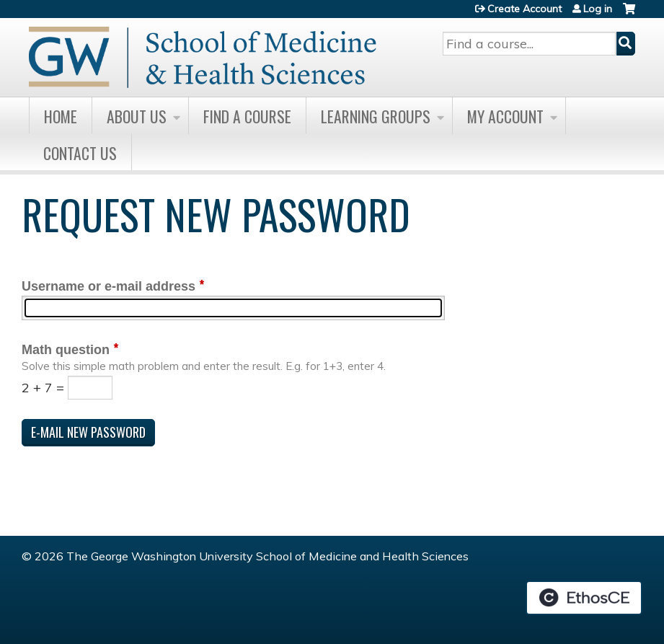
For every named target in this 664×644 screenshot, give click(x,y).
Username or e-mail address (109, 286)
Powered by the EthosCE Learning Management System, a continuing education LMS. (584, 598)
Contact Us (80, 153)
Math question (66, 350)
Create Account (524, 9)
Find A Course (247, 116)
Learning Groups (376, 116)
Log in (598, 9)
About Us (137, 116)
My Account (505, 116)
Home (61, 116)
